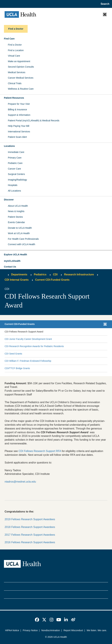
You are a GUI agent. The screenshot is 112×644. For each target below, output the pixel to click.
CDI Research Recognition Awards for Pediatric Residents (34, 346)
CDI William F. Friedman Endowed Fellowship (28, 361)
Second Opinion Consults (21, 67)
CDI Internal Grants (17, 280)
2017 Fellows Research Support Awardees (30, 535)
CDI (55, 274)
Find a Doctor (15, 45)
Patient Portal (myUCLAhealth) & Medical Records (34, 121)
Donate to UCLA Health (20, 228)
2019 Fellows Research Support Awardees (30, 519)
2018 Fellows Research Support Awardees (30, 527)
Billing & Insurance (17, 109)
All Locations (14, 191)
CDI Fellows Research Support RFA (40, 451)
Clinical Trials (15, 83)
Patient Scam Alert (17, 137)
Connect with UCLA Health (22, 244)
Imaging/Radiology (17, 180)
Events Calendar (16, 222)
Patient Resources (14, 98)
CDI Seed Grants (13, 354)
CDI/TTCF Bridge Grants (17, 368)
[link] (37, 620)
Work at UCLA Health (19, 233)
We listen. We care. (97, 630)
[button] (56, 255)
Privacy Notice (30, 630)
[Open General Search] (104, 4)
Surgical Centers (16, 174)
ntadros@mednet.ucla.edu (20, 482)
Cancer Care (14, 169)
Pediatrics (40, 274)
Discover (9, 200)
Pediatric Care (15, 163)
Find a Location (16, 50)
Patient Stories (15, 217)
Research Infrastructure (79, 274)
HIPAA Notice (12, 630)
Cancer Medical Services (21, 78)
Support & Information (19, 115)
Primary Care (15, 158)
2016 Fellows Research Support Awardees (30, 542)
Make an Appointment (19, 61)
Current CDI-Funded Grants (52, 280)
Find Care (9, 39)
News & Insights (16, 211)
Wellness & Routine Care (21, 89)
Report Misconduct (73, 630)
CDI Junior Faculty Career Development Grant (28, 339)
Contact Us (10, 267)
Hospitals (13, 185)
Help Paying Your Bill (19, 126)
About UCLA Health (18, 206)
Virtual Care (14, 56)
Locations (9, 146)
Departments (19, 274)
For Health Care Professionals (23, 239)
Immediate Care (16, 152)
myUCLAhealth (12, 261)
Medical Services (17, 72)
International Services (19, 132)
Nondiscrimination (51, 630)
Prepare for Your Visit (19, 104)
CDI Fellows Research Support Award (24, 332)
